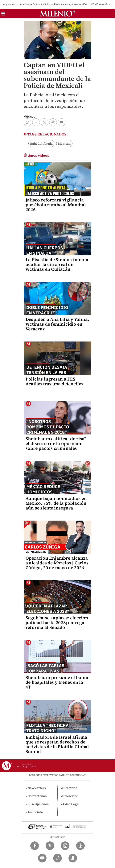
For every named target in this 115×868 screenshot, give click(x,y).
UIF (92, 4)
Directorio (70, 788)
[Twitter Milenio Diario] (50, 846)
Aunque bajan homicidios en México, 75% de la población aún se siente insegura (56, 503)
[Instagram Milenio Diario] (65, 846)
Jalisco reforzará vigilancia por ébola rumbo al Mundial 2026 (56, 205)
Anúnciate (35, 812)
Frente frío (102, 4)
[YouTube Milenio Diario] (42, 858)
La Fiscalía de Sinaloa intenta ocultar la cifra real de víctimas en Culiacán (57, 264)
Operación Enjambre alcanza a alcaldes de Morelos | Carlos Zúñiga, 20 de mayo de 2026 (57, 563)
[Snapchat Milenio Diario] (73, 858)
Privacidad (70, 796)
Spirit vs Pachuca (54, 4)
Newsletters (37, 788)
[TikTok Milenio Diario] (57, 858)
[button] (3, 15)
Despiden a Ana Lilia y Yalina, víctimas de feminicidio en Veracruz (57, 324)
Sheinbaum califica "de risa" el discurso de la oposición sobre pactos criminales (56, 443)
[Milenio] (57, 14)
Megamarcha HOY (77, 4)
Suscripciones (38, 804)
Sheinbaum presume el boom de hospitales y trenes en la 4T (57, 682)
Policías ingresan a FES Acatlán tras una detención (54, 381)
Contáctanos (37, 796)
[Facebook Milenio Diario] (35, 846)
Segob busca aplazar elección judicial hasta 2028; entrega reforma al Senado (57, 623)
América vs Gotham (31, 4)
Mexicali (64, 143)
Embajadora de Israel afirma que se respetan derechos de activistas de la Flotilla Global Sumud (57, 744)
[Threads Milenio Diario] (80, 846)
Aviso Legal (71, 804)
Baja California (41, 143)
